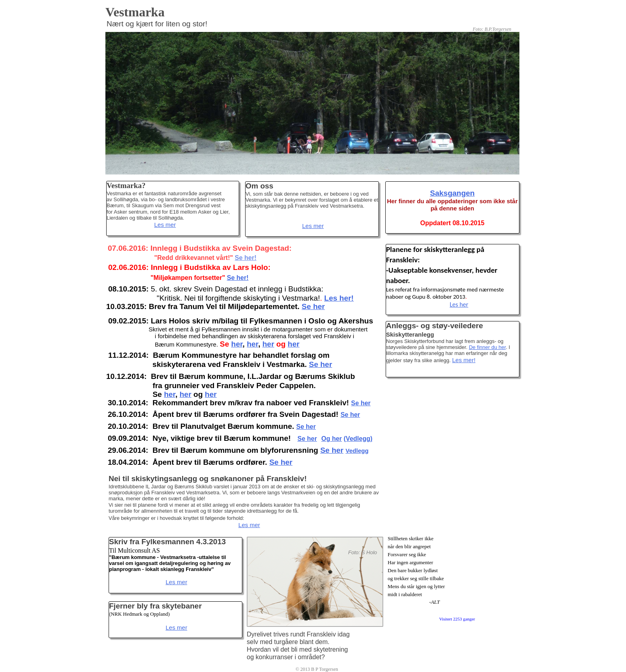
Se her (281, 462)
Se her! (238, 278)
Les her (459, 304)
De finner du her (487, 347)
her (170, 394)
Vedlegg (357, 451)
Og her (332, 439)
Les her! (339, 298)
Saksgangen (452, 193)
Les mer (165, 225)
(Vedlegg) (358, 439)
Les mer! (464, 360)
